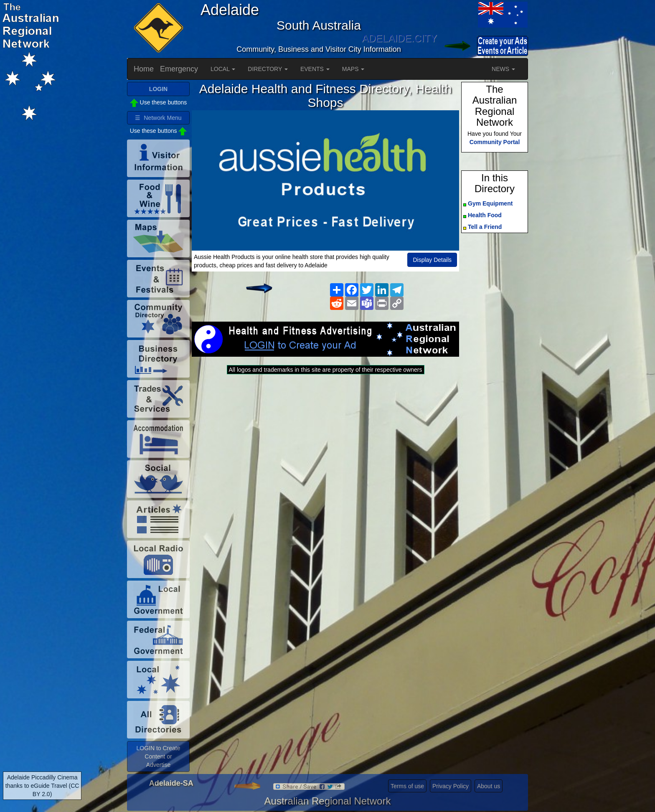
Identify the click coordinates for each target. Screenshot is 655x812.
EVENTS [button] (315, 69)
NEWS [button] (503, 69)
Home (144, 69)
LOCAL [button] (223, 69)
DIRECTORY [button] (268, 69)
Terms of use (407, 786)
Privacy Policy (451, 786)
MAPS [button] (353, 69)
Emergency (179, 69)
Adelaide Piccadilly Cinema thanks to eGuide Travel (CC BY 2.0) (42, 786)
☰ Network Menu (158, 118)
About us (489, 786)
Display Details (432, 260)
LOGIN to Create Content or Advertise (158, 756)
